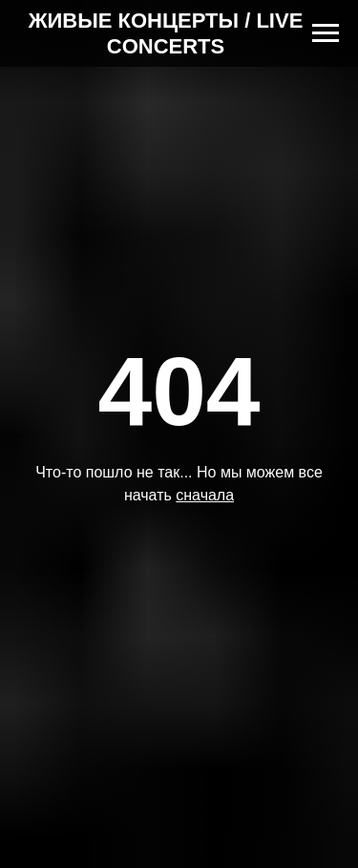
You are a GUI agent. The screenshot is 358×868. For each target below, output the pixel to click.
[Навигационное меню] (326, 33)
